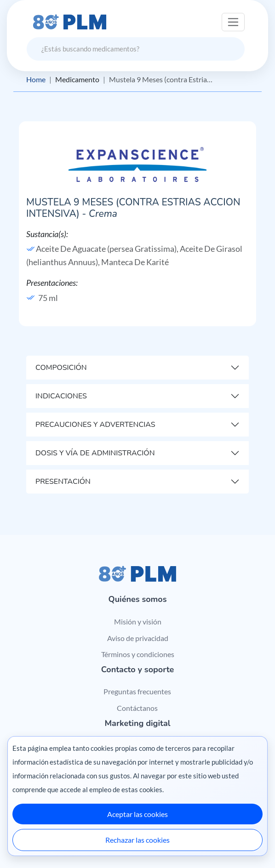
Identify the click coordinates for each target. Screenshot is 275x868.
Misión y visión (138, 621)
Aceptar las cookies (137, 814)
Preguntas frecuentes (137, 691)
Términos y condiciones (138, 654)
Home (36, 79)
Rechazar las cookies (137, 840)
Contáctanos (137, 708)
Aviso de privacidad (138, 638)
